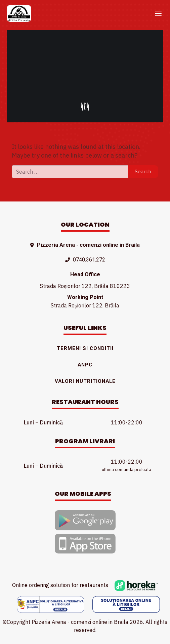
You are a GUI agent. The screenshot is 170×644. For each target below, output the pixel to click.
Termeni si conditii (85, 348)
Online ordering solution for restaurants (85, 585)
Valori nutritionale (85, 381)
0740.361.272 (89, 260)
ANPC (85, 365)
